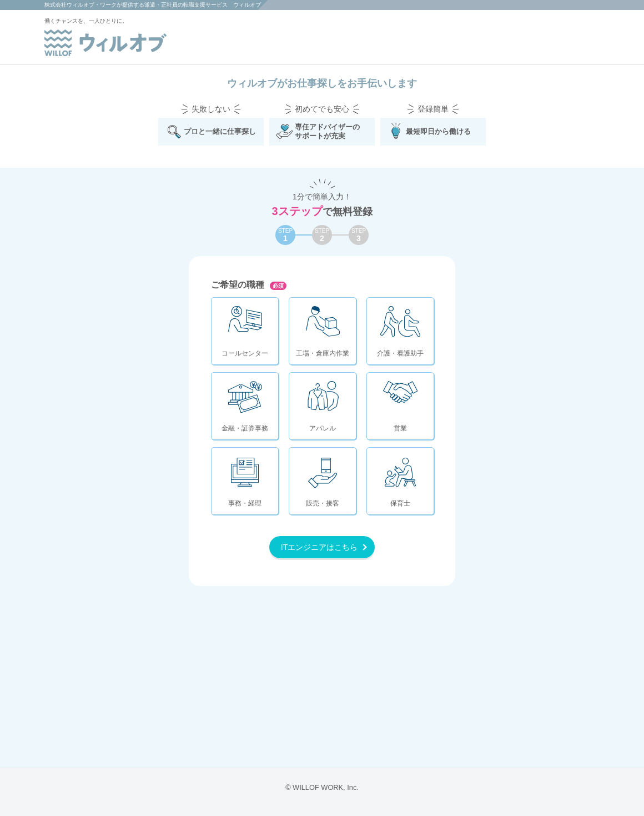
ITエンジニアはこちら (319, 547)
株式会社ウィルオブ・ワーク (80, 5)
